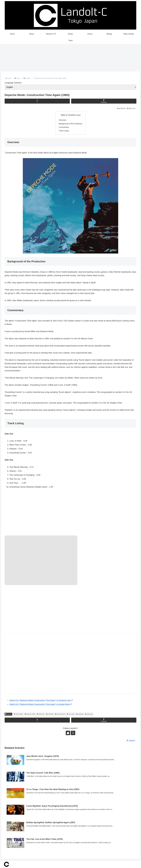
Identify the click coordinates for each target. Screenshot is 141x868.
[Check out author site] (68, 733)
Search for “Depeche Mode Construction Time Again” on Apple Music (41, 704)
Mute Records (60, 714)
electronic (41, 714)
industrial (50, 714)
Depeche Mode (30, 714)
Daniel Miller (18, 714)
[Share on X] (37, 101)
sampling (80, 714)
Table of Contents (68, 115)
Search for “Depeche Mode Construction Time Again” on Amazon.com (41, 700)
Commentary (64, 127)
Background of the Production (70, 124)
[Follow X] (73, 733)
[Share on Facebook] (104, 101)
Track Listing (64, 131)
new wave (71, 714)
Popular (8, 714)
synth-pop (89, 714)
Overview (62, 120)
